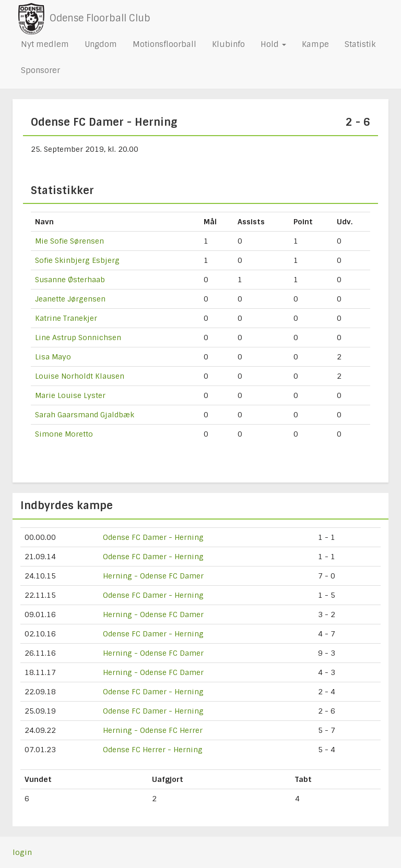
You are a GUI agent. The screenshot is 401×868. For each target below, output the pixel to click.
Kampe (315, 44)
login (22, 852)
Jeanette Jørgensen (70, 299)
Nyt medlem (45, 44)
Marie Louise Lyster (70, 395)
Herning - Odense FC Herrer (153, 730)
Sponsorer (40, 70)
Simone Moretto (64, 434)
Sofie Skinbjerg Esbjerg (77, 260)
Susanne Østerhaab (70, 280)
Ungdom (101, 44)
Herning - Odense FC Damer (153, 576)
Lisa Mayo (53, 357)
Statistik (360, 44)
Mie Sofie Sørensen (69, 241)
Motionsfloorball (164, 44)
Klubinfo (228, 44)
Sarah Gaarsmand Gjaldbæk (85, 415)
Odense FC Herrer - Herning (153, 750)
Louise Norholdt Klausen (80, 376)
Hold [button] (273, 44)
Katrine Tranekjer (66, 318)
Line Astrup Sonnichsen (78, 337)
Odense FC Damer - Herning (153, 537)
